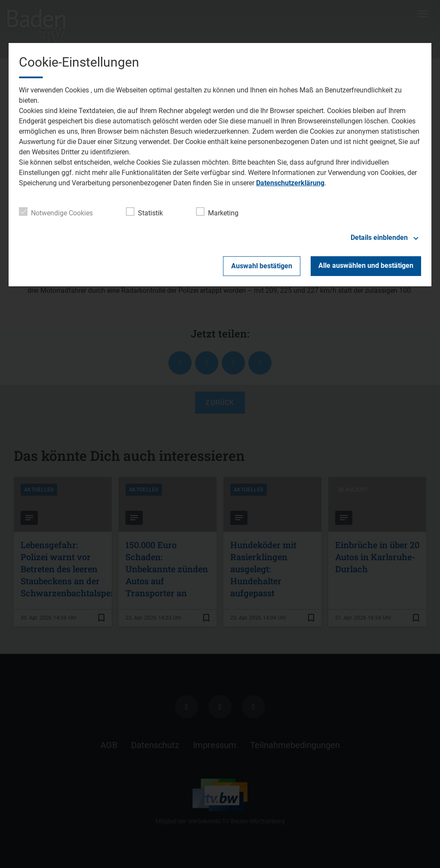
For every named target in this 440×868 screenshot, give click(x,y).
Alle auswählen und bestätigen (366, 265)
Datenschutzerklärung (290, 183)
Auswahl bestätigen (262, 266)
